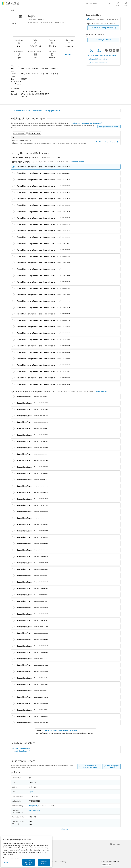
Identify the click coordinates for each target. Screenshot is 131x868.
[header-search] (99, 3)
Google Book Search (22, 751)
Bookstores (37, 111)
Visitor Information (79, 162)
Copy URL (99, 50)
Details (6, 862)
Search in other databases (97, 63)
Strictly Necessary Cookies (29, 862)
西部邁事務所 (33, 806)
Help (118, 4)
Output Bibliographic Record (98, 59)
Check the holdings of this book (107, 142)
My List (91, 50)
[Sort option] (19, 133)
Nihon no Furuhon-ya (22, 748)
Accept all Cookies (44, 862)
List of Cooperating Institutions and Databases (87, 123)
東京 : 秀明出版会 (35, 810)
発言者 (31, 792)
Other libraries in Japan (22, 111)
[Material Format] (35, 133)
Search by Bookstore (103, 40)
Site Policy (63, 862)
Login (126, 4)
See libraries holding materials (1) (103, 28)
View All (68, 55)
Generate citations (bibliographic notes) (102, 56)
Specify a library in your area (110, 127)
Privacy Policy (53, 862)
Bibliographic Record (52, 111)
